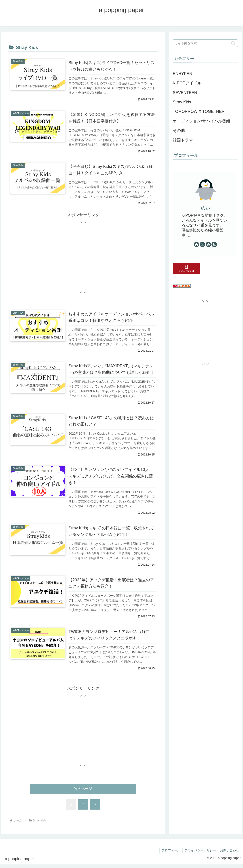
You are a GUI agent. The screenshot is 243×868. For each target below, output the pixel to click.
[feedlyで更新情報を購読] (208, 244)
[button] (233, 43)
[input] (205, 43)
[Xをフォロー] (202, 244)
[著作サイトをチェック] (197, 244)
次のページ (83, 792)
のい (205, 208)
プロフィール (170, 854)
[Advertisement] (83, 258)
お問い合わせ (229, 854)
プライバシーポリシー (200, 854)
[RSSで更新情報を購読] (214, 244)
